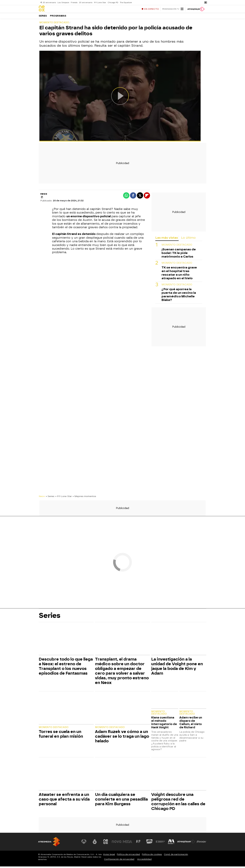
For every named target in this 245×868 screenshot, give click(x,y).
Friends (74, 2)
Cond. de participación (176, 856)
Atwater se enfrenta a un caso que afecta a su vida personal (64, 801)
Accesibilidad (144, 861)
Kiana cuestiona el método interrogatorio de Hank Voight (164, 724)
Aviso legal (109, 856)
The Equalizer (124, 2)
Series (43, 17)
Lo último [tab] (188, 239)
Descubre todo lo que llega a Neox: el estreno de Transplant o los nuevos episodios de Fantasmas (66, 668)
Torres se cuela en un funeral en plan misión (61, 735)
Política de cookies (152, 856)
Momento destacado (177, 246)
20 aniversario (49, 2)
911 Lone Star (99, 2)
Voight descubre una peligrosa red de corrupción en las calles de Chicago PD (178, 803)
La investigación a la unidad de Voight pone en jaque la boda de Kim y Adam (177, 668)
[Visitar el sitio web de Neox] (106, 843)
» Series (50, 498)
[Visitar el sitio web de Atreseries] (139, 843)
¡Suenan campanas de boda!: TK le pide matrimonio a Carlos (179, 254)
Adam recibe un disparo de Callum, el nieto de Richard (191, 724)
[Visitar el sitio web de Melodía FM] (171, 843)
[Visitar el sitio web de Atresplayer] (186, 843)
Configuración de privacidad (119, 861)
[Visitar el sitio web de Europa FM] (160, 843)
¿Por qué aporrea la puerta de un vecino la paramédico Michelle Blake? (179, 296)
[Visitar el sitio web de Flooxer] (201, 843)
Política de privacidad (128, 856)
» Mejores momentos (84, 498)
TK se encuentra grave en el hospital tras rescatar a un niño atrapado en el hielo (179, 274)
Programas (58, 17)
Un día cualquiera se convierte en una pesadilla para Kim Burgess (121, 801)
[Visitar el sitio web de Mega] (128, 843)
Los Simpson (63, 2)
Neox (42, 498)
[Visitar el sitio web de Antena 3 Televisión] (84, 843)
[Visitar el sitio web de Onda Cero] (150, 843)
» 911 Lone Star (64, 498)
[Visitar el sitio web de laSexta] (95, 843)
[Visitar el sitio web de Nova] (117, 843)
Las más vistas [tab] (167, 239)
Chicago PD (112, 2)
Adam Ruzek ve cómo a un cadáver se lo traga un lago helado (122, 738)
